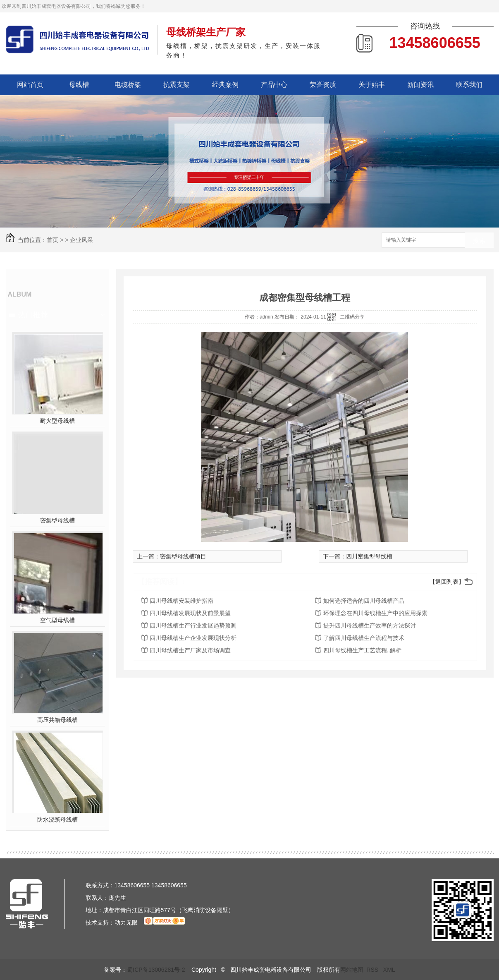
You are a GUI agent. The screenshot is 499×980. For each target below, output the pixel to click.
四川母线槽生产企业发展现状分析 (193, 638)
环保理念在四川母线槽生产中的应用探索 (375, 613)
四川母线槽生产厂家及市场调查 (190, 650)
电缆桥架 (128, 85)
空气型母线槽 (57, 620)
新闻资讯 (420, 85)
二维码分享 (352, 317)
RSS (373, 970)
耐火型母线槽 (57, 421)
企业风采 (81, 240)
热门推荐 (33, 315)
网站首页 (30, 85)
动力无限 (126, 922)
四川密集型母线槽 (369, 556)
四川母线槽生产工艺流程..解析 (363, 650)
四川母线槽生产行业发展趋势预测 (193, 625)
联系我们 (469, 85)
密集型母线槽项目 (183, 556)
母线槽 (79, 85)
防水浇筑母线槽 (57, 819)
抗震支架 (177, 85)
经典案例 (225, 85)
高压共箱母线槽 (57, 720)
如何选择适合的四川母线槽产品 (364, 601)
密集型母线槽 (57, 520)
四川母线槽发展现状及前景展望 (190, 613)
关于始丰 (372, 85)
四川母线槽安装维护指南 (181, 601)
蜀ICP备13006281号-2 (156, 970)
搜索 (479, 241)
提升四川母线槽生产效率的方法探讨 (370, 625)
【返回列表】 (447, 582)
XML (389, 970)
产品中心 (274, 85)
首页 (53, 240)
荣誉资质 (323, 85)
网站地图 (352, 970)
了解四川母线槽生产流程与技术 (364, 638)
